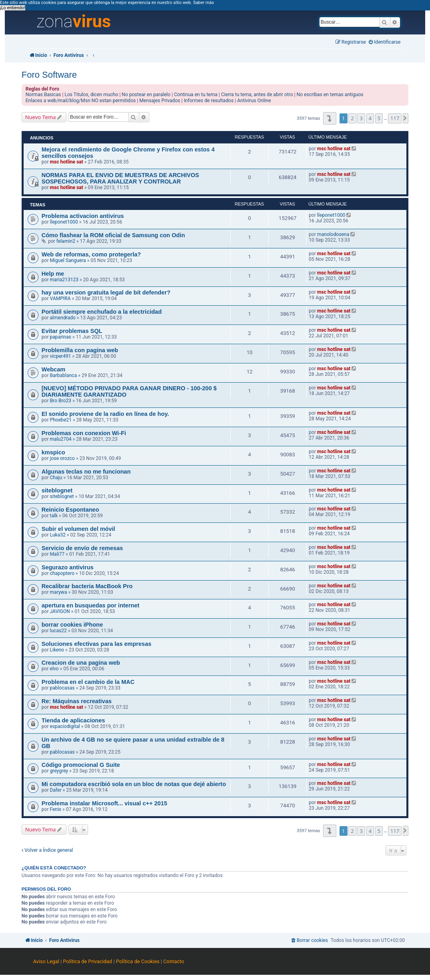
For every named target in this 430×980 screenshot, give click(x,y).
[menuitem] (385, 42)
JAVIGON (60, 611)
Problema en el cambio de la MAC (88, 682)
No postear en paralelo (146, 95)
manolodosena (333, 234)
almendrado (63, 318)
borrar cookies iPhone (72, 625)
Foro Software (49, 75)
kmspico (53, 452)
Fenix (56, 809)
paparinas (61, 337)
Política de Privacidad (87, 961)
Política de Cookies (138, 961)
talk (54, 516)
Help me (53, 274)
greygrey (59, 771)
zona (74, 22)
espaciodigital (65, 726)
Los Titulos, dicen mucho (91, 95)
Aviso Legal (46, 961)
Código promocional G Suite (81, 765)
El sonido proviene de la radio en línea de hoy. (105, 414)
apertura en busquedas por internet (90, 605)
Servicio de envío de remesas (82, 548)
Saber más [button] (203, 3)
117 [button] (395, 118)
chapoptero (62, 573)
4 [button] (370, 118)
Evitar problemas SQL (72, 331)
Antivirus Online (254, 101)
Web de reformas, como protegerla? (91, 254)
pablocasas (62, 688)
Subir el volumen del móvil (78, 529)
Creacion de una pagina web (81, 663)
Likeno (57, 650)
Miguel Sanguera (68, 260)
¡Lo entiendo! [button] (13, 8)
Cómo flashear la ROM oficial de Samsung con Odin (113, 235)
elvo (54, 669)
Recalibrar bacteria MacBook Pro (87, 586)
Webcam (53, 369)
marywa (59, 592)
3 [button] (361, 118)
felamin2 (66, 241)
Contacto (174, 961)
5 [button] (379, 118)
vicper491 (61, 356)
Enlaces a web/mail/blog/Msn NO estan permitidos (81, 101)
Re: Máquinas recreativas (77, 701)
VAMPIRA (60, 298)
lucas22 (58, 631)
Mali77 (57, 554)
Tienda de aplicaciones (73, 720)
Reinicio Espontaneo (70, 510)
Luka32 (58, 535)
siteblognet (57, 490)
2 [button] (352, 118)
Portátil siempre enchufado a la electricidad (102, 312)
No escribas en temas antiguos (330, 95)
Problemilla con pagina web (80, 350)
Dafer (56, 790)
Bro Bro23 (61, 401)
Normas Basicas (43, 95)
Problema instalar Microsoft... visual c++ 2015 (104, 803)
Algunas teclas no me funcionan (86, 472)
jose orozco (62, 458)
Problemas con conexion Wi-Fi (84, 433)
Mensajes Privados (160, 101)
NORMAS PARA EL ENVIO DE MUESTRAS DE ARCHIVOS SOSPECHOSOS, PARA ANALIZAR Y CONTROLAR (121, 178)
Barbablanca (63, 375)
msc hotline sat (67, 162)
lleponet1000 (64, 222)
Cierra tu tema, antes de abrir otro (257, 95)
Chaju (56, 478)
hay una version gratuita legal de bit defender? (106, 292)
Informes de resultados (209, 101)
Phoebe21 (61, 420)
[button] (330, 118)
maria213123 (64, 280)
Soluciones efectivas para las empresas (96, 644)
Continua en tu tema (196, 95)
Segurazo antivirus (68, 567)
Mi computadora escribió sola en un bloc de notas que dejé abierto (134, 784)
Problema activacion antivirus (83, 216)
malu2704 (61, 439)
